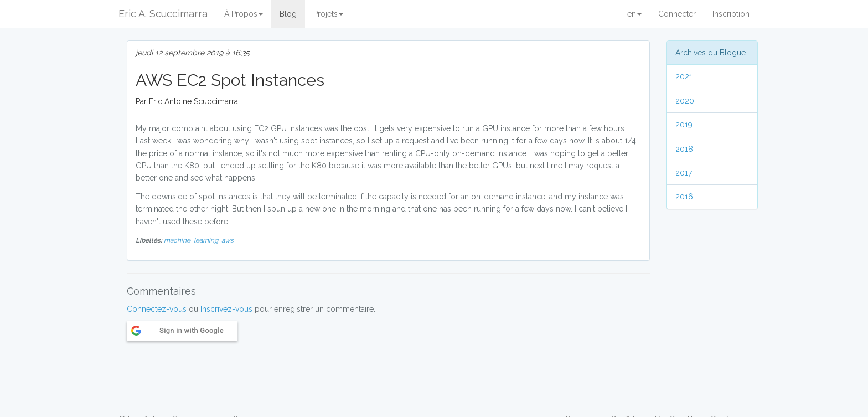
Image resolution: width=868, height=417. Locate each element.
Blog (288, 14)
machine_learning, (193, 240)
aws (228, 240)
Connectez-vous (157, 309)
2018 (684, 149)
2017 (684, 173)
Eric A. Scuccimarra (163, 14)
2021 (684, 76)
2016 (684, 197)
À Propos (244, 14)
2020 (685, 101)
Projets (328, 14)
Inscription (731, 14)
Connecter (677, 14)
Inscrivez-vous (226, 309)
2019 (684, 125)
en (634, 14)
